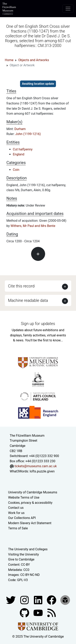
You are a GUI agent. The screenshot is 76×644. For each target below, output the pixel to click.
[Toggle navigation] (68, 9)
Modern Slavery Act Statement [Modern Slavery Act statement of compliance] (30, 523)
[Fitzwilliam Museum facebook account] (39, 600)
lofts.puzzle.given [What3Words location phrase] (42, 471)
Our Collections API (22, 518)
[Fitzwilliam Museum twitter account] (11, 600)
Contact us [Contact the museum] (16, 508)
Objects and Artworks (34, 60)
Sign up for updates (38, 324)
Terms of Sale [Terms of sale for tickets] (18, 528)
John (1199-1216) (28, 134)
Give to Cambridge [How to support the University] (21, 559)
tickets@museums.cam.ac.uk (35, 466)
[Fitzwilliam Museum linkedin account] (52, 600)
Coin (16, 170)
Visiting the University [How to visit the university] (24, 554)
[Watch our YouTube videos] (39, 613)
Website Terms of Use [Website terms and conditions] (24, 497)
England (19, 154)
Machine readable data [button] (28, 300)
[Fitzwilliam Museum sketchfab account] (65, 600)
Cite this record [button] (21, 286)
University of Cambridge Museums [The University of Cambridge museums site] (33, 492)
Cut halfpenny (23, 149)
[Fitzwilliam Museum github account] (25, 613)
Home (9, 60)
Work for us (16, 513)
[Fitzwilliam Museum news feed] (52, 613)
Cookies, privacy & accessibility (30, 503)
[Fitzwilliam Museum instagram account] (25, 600)
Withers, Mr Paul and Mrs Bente (33, 226)
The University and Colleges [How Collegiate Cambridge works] (28, 549)
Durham (20, 129)
